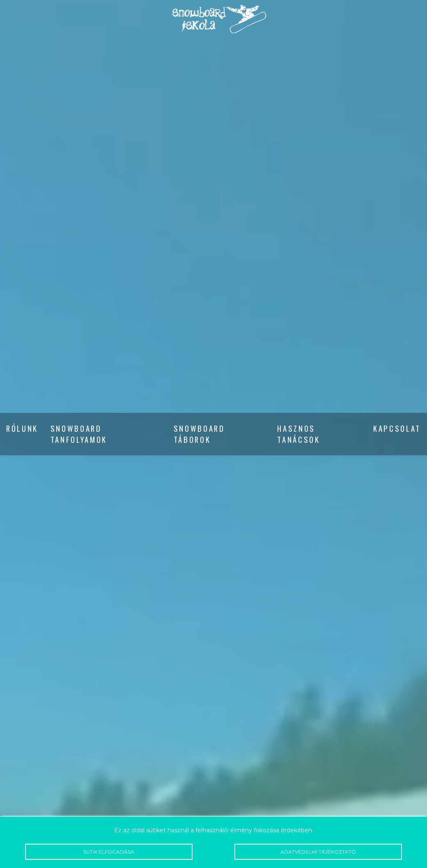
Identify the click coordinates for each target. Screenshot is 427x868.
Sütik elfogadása (109, 852)
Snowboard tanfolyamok (79, 434)
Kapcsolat (397, 429)
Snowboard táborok (199, 434)
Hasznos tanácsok (298, 434)
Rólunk (22, 429)
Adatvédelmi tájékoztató (318, 852)
